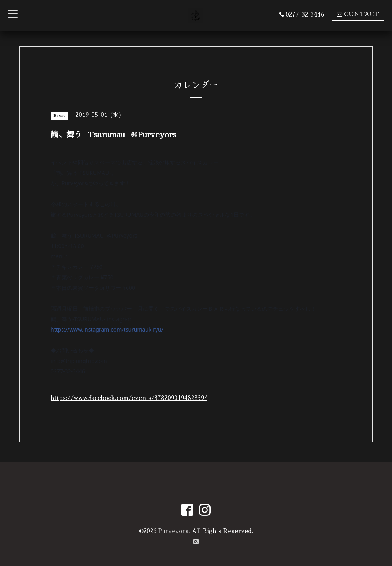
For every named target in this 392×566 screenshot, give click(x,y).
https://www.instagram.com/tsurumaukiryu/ (107, 329)
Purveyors (173, 531)
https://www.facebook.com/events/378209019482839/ (129, 398)
